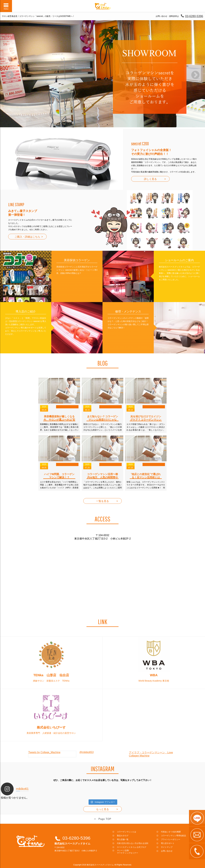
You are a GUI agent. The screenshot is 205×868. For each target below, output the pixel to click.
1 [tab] (98, 125)
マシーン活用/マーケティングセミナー (127, 852)
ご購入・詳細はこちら (27, 237)
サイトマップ (167, 847)
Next (195, 75)
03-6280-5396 (194, 16)
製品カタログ (123, 836)
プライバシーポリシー (171, 839)
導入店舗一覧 (123, 839)
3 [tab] (107, 125)
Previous (10, 75)
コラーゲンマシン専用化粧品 (173, 836)
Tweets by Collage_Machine (44, 752)
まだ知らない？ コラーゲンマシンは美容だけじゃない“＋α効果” (102, 420)
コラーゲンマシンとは (127, 832)
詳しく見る (150, 179)
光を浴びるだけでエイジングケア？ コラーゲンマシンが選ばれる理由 (146, 420)
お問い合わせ (167, 851)
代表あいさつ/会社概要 (171, 832)
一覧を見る (102, 501)
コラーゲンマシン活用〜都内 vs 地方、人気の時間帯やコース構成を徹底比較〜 (102, 477)
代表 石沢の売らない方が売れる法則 (133, 843)
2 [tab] (102, 125)
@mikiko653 (86, 752)
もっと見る (102, 809)
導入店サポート (168, 843)
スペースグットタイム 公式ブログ (132, 847)
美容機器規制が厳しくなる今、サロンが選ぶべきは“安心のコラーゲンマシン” (59, 420)
